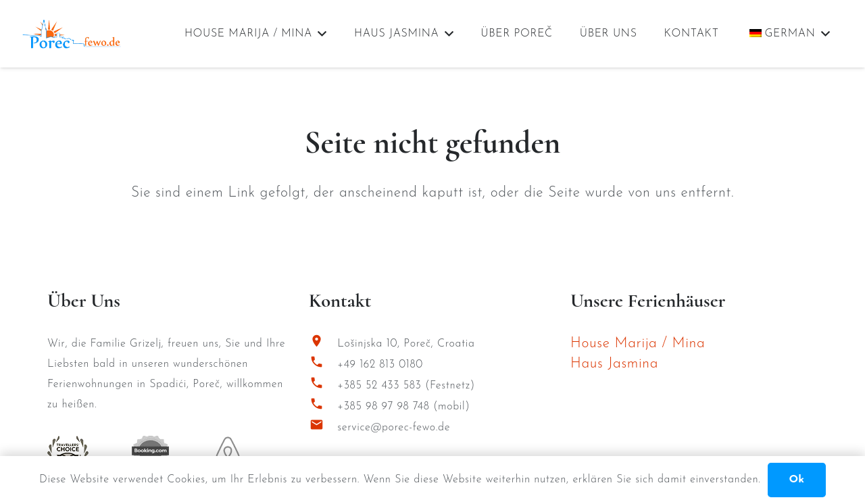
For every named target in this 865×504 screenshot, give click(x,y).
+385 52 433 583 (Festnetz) (406, 386)
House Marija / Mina (638, 344)
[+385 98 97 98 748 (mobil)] (323, 407)
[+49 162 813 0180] (323, 365)
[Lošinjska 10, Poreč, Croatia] (323, 344)
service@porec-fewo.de (394, 428)
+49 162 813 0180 (380, 365)
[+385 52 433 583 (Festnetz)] (323, 386)
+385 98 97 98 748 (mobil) (403, 407)
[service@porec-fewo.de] (323, 428)
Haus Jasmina (614, 364)
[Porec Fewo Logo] (72, 34)
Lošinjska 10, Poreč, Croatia (406, 344)
